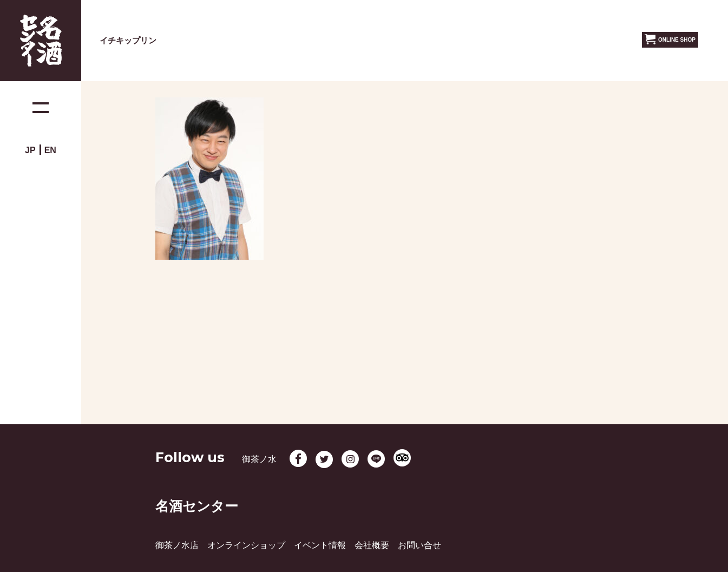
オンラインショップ (246, 545)
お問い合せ (419, 545)
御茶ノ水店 (177, 545)
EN (50, 150)
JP (30, 150)
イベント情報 (320, 545)
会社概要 (372, 545)
